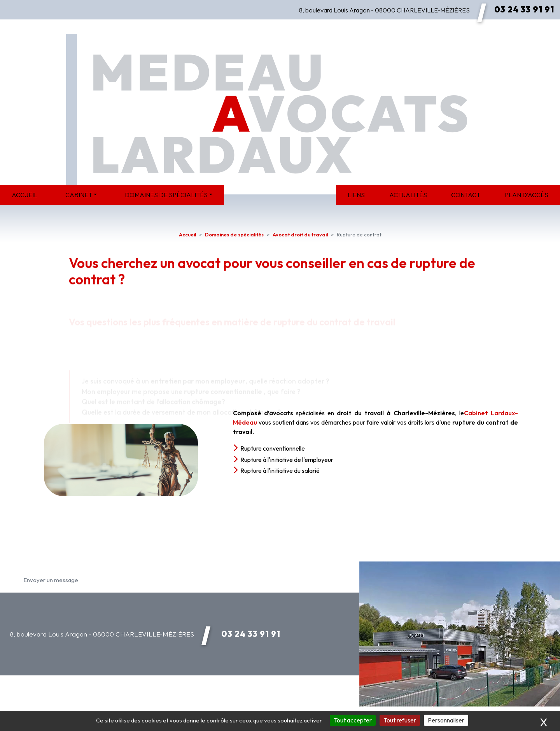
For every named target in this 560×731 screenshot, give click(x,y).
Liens (356, 195)
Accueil (24, 195)
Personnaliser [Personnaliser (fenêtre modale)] (446, 720)
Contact (466, 195)
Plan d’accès (527, 195)
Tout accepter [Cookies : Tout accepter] (353, 720)
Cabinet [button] (79, 195)
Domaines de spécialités (234, 234)
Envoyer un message (51, 580)
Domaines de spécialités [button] (166, 195)
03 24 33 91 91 (524, 9)
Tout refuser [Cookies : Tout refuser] (400, 720)
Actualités (408, 195)
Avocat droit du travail (300, 234)
